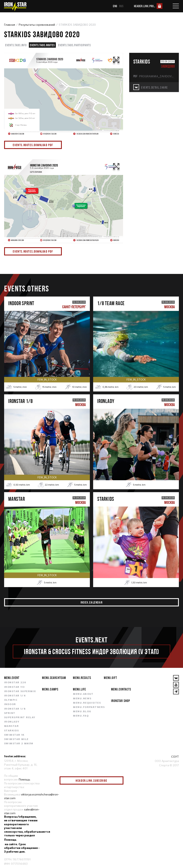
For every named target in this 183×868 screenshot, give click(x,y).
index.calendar (91, 602)
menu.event (12, 678)
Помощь (25, 779)
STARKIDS (12, 731)
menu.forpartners (89, 707)
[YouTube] (176, 685)
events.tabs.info (16, 45)
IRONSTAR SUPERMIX (20, 691)
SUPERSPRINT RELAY (20, 718)
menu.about (83, 694)
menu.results (82, 678)
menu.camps (50, 689)
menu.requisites (87, 703)
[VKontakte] (176, 678)
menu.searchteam (54, 678)
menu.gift (110, 678)
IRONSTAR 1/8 (15, 709)
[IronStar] (15, 7)
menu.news (82, 699)
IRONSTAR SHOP (121, 701)
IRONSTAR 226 (15, 683)
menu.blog (82, 712)
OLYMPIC (11, 700)
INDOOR (10, 704)
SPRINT (10, 713)
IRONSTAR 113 (14, 687)
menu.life (79, 689)
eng (115, 6)
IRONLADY (12, 722)
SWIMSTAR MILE (16, 739)
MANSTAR (11, 726)
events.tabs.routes (42, 45)
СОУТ (175, 757)
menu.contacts (121, 689)
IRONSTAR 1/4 (15, 696)
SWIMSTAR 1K (14, 735)
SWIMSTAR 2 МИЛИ (19, 744)
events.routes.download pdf (33, 145)
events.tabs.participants (74, 45)
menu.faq (81, 716)
